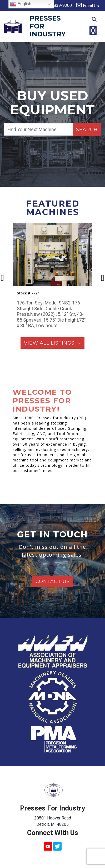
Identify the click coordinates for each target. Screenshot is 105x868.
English (21, 4)
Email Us (87, 5)
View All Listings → (52, 343)
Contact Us (53, 581)
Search (87, 130)
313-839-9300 (55, 5)
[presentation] (2, 278)
